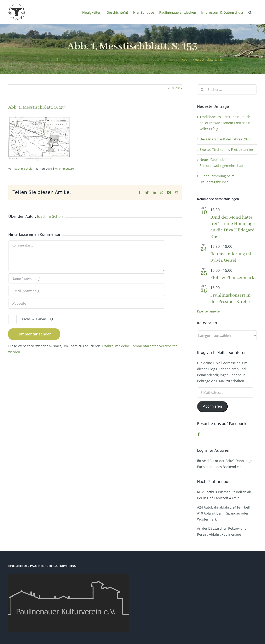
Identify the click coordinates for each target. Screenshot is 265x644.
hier (209, 467)
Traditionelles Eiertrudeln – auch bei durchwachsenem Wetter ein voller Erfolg (225, 123)
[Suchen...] (227, 90)
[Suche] (202, 90)
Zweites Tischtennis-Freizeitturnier (226, 150)
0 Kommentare (64, 169)
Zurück (177, 88)
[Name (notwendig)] (87, 279)
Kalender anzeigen (209, 311)
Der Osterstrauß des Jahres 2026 (225, 139)
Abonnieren (212, 406)
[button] (250, 12)
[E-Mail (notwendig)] (87, 291)
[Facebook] (199, 434)
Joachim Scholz (23, 169)
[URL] (87, 303)
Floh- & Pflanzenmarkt (233, 278)
